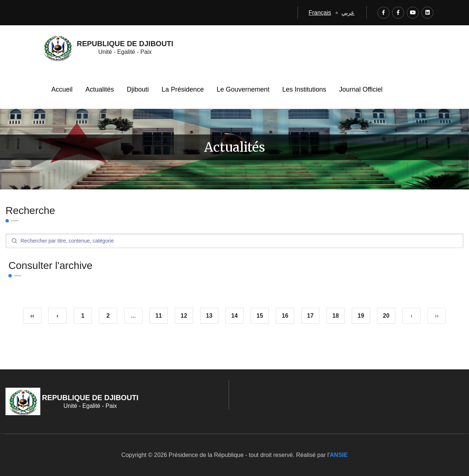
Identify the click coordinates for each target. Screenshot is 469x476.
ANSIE (339, 455)
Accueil (62, 89)
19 (361, 316)
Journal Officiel (361, 89)
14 (234, 316)
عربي (348, 13)
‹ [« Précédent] (57, 316)
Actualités (100, 89)
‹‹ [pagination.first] (32, 316)
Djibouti (138, 89)
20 (386, 316)
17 (310, 316)
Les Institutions (304, 89)
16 (285, 316)
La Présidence (183, 89)
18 (336, 316)
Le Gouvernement (243, 89)
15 (260, 316)
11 (159, 316)
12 (184, 316)
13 (209, 316)
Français (320, 13)
